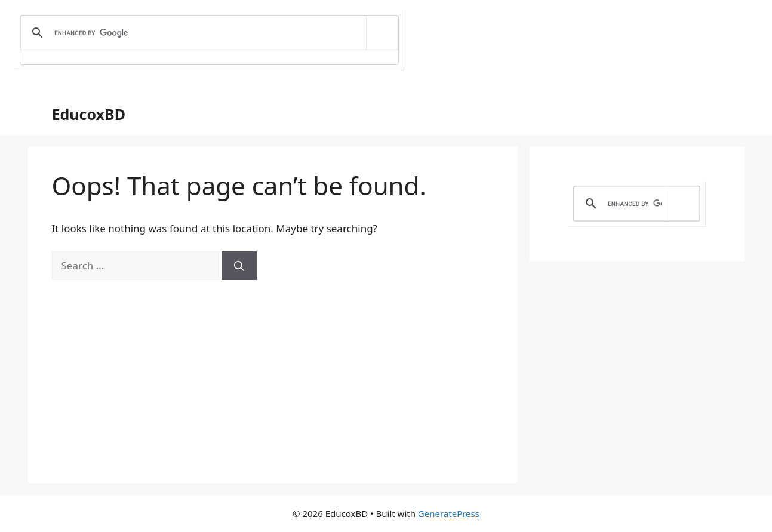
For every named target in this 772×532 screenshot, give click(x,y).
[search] (207, 33)
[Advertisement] (273, 370)
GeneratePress (449, 513)
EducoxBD (89, 114)
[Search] (239, 266)
